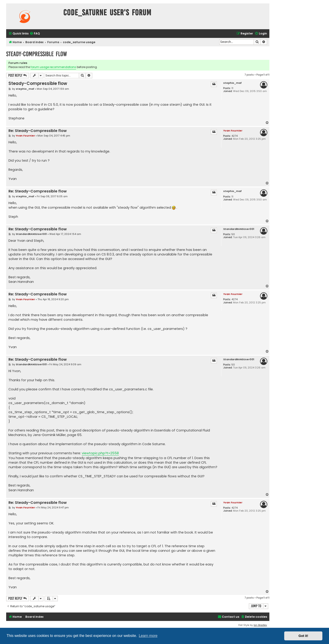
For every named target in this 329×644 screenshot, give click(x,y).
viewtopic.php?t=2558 (100, 453)
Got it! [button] (303, 636)
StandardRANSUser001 (239, 229)
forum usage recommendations (53, 67)
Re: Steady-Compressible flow (38, 131)
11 (232, 88)
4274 (235, 136)
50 (233, 234)
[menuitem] (35, 34)
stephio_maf (232, 83)
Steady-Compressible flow (37, 54)
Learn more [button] (148, 636)
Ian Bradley (260, 625)
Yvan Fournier (233, 131)
